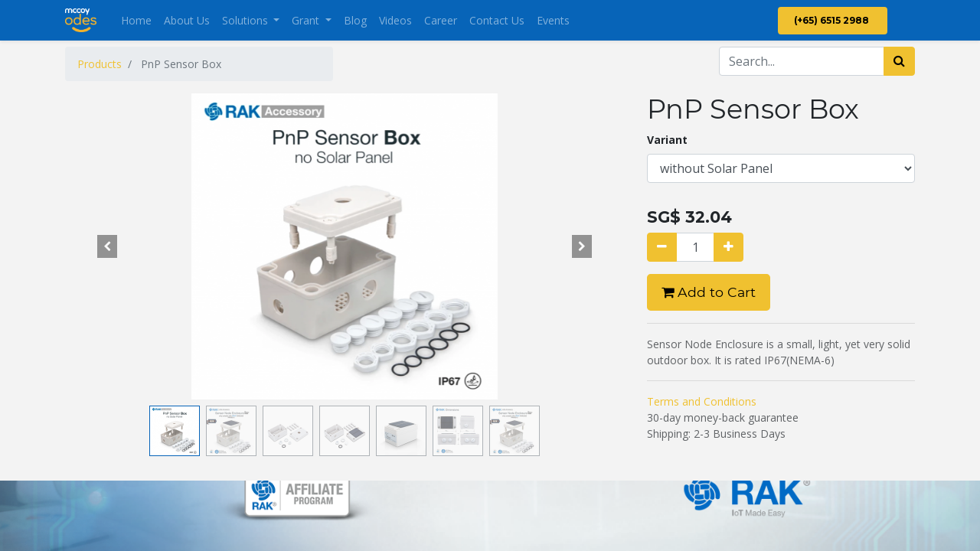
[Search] (899, 61)
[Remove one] (662, 247)
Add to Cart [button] (709, 292)
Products (100, 64)
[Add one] (728, 247)
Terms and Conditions (702, 401)
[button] (107, 246)
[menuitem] (136, 20)
